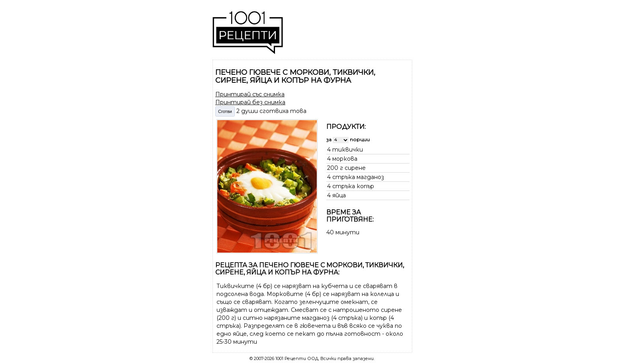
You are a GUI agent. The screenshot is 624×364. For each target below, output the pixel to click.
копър (365, 186)
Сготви (225, 111)
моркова (345, 159)
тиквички (348, 150)
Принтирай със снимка (250, 94)
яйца (339, 195)
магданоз (370, 177)
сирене (355, 168)
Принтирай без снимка (250, 102)
